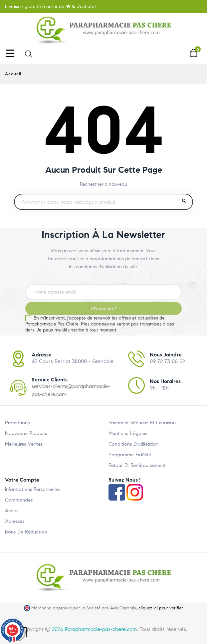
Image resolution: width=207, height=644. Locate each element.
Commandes (19, 500)
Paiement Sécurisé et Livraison (142, 423)
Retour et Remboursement (137, 465)
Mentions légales (128, 433)
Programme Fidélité (130, 455)
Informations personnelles (33, 489)
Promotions (17, 423)
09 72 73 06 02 (167, 361)
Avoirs (12, 511)
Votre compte (22, 480)
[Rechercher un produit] (103, 202)
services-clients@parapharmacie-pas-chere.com (71, 390)
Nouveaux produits (26, 433)
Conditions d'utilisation (133, 444)
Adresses (15, 521)
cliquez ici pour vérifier (161, 608)
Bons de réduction (26, 532)
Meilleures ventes (24, 444)
